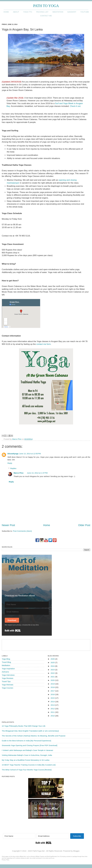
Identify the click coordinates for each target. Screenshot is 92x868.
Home (6, 12)
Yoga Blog (6, 659)
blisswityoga (13, 454)
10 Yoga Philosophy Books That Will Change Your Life (24, 726)
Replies (13, 468)
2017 (53, 691)
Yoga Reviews (7, 678)
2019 (53, 684)
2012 (53, 709)
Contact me (46, 16)
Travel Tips (6, 681)
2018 (53, 687)
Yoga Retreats (7, 685)
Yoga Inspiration (8, 669)
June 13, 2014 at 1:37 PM (37, 473)
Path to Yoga (46, 6)
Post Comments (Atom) (22, 531)
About (16, 12)
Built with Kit (13, 631)
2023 (53, 670)
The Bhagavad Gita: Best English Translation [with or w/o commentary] (30, 731)
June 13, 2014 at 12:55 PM (30, 454)
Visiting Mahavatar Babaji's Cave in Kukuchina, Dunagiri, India (27, 755)
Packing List (42, 12)
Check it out (75, 106)
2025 (53, 662)
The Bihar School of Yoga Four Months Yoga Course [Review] (27, 770)
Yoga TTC (28, 12)
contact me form (44, 344)
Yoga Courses (7, 688)
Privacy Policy (5, 860)
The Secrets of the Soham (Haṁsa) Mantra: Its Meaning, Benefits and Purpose (34, 736)
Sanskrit (72, 12)
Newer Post (8, 525)
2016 (53, 694)
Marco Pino (18, 473)
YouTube (85, 12)
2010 (53, 716)
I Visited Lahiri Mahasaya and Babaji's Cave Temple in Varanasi (27, 750)
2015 (53, 698)
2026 (53, 659)
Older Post (84, 525)
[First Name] (27, 605)
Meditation (58, 12)
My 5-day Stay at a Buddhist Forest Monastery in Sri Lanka (26, 760)
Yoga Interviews (8, 675)
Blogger (76, 851)
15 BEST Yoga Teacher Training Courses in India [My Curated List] (29, 765)
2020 (53, 680)
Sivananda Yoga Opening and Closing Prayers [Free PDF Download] (30, 745)
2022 (53, 673)
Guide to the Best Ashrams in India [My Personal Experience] (26, 741)
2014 (53, 702)
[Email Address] (27, 612)
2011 (53, 712)
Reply (10, 463)
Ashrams (5, 672)
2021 (53, 677)
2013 (53, 705)
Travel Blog (6, 662)
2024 (53, 666)
